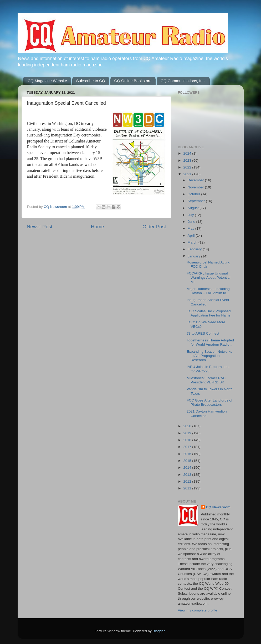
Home (98, 227)
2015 (188, 461)
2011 (188, 488)
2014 (188, 468)
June (192, 222)
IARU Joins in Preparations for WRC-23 (208, 369)
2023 (188, 160)
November (196, 187)
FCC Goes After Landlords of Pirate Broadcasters (209, 402)
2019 (188, 433)
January (195, 256)
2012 (188, 481)
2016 (188, 454)
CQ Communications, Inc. (183, 81)
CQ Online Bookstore (133, 81)
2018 (188, 440)
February (195, 249)
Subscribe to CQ (91, 81)
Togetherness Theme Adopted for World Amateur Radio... (210, 342)
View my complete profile (198, 610)
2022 (188, 167)
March (193, 242)
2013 (188, 475)
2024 (188, 153)
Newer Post (40, 227)
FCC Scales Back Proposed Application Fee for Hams (209, 313)
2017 (188, 447)
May (191, 228)
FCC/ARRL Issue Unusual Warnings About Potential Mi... (208, 278)
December (196, 180)
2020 (188, 426)
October (195, 194)
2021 (188, 174)
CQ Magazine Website (47, 81)
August (194, 208)
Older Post (154, 227)
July (191, 215)
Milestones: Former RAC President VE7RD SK (206, 380)
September (197, 201)
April (192, 236)
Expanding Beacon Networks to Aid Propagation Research (209, 356)
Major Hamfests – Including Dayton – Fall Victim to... (208, 291)
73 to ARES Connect (203, 333)
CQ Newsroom (218, 507)
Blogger (159, 631)
